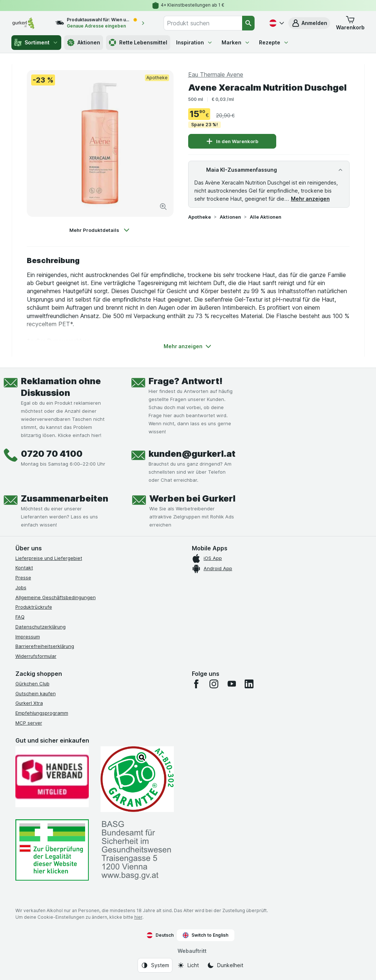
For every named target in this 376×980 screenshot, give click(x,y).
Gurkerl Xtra (29, 703)
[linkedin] (249, 684)
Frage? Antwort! (186, 381)
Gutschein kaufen (36, 693)
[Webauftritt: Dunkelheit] (225, 965)
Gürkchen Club (32, 684)
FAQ (20, 617)
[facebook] (196, 684)
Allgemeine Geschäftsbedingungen (56, 597)
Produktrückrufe (34, 607)
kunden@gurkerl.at (192, 454)
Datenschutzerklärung (41, 627)
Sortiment (36, 43)
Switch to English (206, 935)
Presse (23, 578)
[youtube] (231, 684)
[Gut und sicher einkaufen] (137, 779)
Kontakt (24, 568)
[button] (350, 23)
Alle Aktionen (266, 217)
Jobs (21, 587)
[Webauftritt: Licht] (188, 965)
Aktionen (230, 217)
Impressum (28, 637)
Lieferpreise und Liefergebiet (49, 558)
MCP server (29, 723)
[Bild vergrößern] (163, 207)
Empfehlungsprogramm (42, 713)
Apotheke (200, 217)
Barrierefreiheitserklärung (45, 646)
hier (138, 917)
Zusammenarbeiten (65, 498)
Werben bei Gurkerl (192, 498)
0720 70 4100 (52, 454)
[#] (52, 850)
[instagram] (214, 684)
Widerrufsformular (36, 656)
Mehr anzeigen (310, 199)
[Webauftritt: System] (155, 965)
